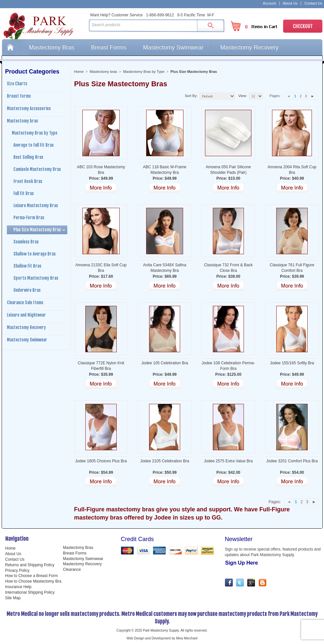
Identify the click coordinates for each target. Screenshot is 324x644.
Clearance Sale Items (25, 303)
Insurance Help (18, 587)
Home (11, 47)
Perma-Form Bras (29, 218)
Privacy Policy (17, 570)
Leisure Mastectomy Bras (36, 206)
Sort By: (191, 96)
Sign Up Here (242, 563)
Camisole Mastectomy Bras (37, 169)
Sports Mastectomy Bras (36, 278)
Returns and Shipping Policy (30, 565)
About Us (290, 3)
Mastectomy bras (103, 72)
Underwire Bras (27, 290)
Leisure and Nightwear (26, 315)
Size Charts (17, 84)
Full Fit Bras (24, 193)
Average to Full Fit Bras (34, 145)
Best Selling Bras (28, 157)
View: (243, 96)
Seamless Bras (26, 242)
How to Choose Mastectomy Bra (33, 581)
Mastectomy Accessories (29, 108)
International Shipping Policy (30, 592)
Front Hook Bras (28, 181)
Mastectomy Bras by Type (144, 72)
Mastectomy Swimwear (173, 47)
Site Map (13, 598)
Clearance (72, 570)
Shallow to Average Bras (34, 254)
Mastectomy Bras (52, 47)
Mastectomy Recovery (249, 47)
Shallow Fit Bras (27, 266)
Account (269, 3)
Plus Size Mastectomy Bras (37, 230)
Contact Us (313, 3)
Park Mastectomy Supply (44, 25)
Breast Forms (109, 47)
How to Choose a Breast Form (32, 576)
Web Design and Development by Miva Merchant (162, 638)
